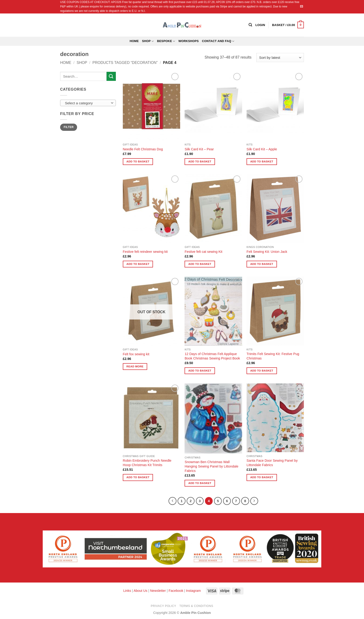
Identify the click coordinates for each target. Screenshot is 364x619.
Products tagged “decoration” (125, 63)
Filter (69, 127)
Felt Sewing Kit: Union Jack (267, 252)
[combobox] (88, 103)
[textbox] (87, 103)
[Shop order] (280, 58)
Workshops (188, 41)
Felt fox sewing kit (136, 354)
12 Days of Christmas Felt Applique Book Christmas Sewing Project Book (212, 356)
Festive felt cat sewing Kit (203, 252)
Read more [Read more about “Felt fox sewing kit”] (135, 366)
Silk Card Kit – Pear (199, 149)
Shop (148, 41)
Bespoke (166, 41)
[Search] (250, 25)
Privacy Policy (164, 606)
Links (128, 591)
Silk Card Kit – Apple (262, 149)
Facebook (176, 591)
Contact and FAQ (218, 41)
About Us (140, 591)
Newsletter (158, 591)
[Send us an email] (302, 7)
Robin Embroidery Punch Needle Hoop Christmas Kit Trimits (147, 463)
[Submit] (111, 76)
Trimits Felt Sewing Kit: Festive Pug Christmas (273, 356)
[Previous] (172, 501)
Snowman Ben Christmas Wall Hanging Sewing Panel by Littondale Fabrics (211, 466)
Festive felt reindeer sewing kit (145, 252)
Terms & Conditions (196, 606)
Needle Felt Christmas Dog (143, 149)
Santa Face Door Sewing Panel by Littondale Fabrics (272, 463)
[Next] (254, 501)
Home (134, 41)
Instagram (193, 591)
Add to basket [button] (138, 161)
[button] (288, 25)
